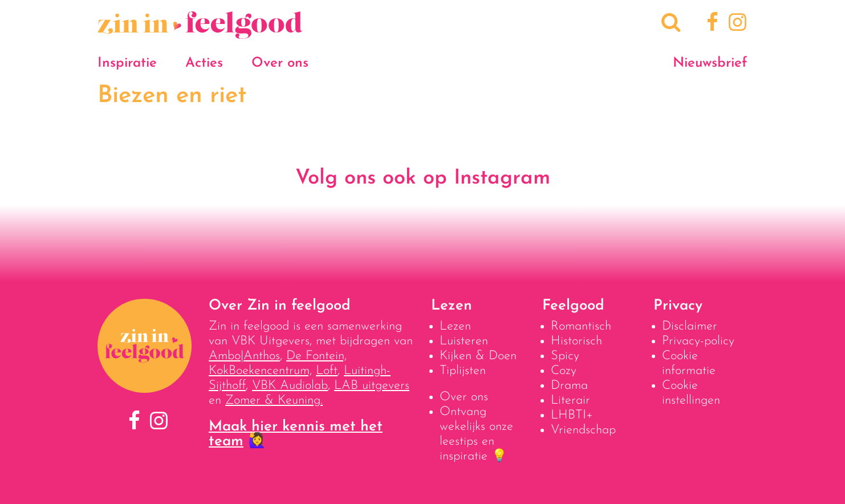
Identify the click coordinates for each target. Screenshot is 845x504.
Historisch (576, 341)
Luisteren (464, 341)
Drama (569, 386)
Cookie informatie (689, 363)
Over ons (280, 63)
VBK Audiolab (290, 386)
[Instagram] (735, 24)
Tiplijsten (463, 371)
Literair (570, 401)
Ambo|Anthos (244, 356)
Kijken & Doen (478, 356)
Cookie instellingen (691, 393)
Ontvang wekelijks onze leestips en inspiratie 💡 (476, 434)
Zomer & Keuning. (274, 401)
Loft (327, 371)
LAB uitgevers (372, 386)
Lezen (455, 326)
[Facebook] (711, 24)
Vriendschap (583, 430)
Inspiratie (127, 63)
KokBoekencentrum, (260, 371)
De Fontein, (316, 356)
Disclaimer (690, 326)
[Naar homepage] (200, 33)
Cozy (564, 371)
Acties (204, 63)
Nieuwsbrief (710, 63)
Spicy (565, 356)
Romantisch (581, 326)
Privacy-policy (698, 341)
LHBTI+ (572, 415)
